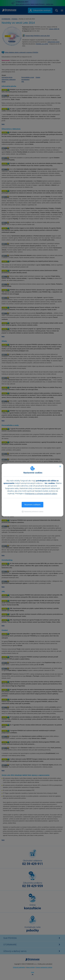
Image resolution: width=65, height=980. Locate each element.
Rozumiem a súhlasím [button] (32, 505)
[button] (33, 512)
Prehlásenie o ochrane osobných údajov (41, 494)
